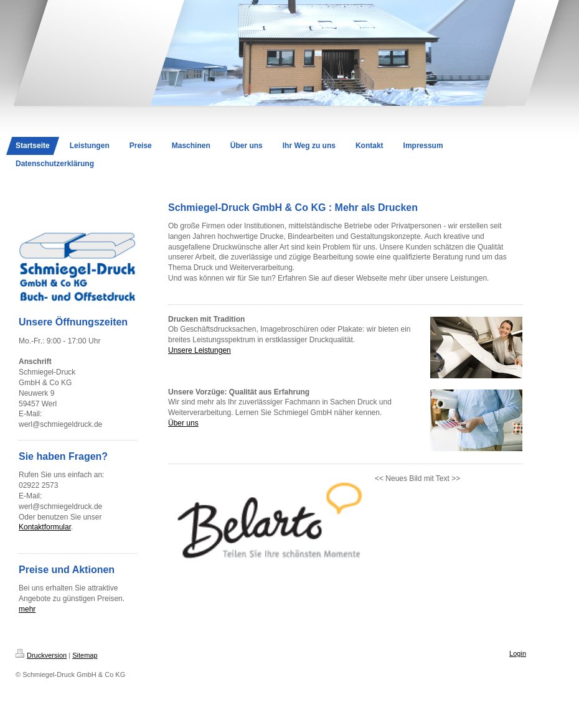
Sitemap (85, 655)
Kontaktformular (45, 527)
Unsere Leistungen (200, 350)
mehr (27, 609)
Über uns (183, 423)
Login (518, 653)
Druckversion (41, 655)
